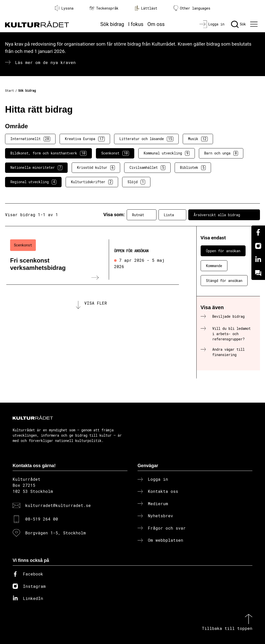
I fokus (136, 24)
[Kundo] (258, 273)
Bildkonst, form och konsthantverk (48, 153)
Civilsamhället (147, 168)
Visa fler (96, 303)
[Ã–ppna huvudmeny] (254, 24)
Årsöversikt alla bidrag (224, 215)
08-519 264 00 (42, 519)
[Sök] (238, 24)
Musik (198, 139)
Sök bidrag (112, 24)
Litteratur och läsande (146, 139)
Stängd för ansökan (224, 281)
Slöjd (136, 182)
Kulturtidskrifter (92, 182)
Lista (172, 215)
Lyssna (64, 8)
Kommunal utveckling (167, 153)
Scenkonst (115, 153)
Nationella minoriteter (36, 168)
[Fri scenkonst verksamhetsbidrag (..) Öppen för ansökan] (93, 260)
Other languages (192, 8)
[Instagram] (258, 246)
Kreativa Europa (85, 139)
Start (9, 90)
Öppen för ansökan (223, 251)
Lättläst (146, 8)
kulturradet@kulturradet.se (58, 505)
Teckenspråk (104, 8)
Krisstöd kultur (96, 168)
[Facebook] (258, 232)
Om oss (156, 24)
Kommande (214, 266)
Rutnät (142, 215)
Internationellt (30, 139)
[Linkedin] (258, 260)
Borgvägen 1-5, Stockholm (56, 533)
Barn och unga (221, 153)
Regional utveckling (33, 182)
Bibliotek (193, 168)
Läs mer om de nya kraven (45, 62)
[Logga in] (212, 24)
